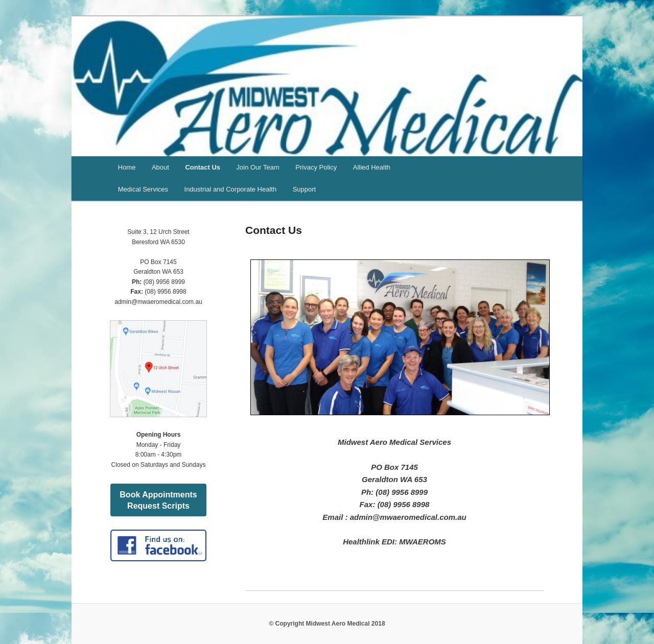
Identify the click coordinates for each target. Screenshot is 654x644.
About (160, 167)
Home (127, 167)
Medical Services (143, 189)
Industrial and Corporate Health (231, 189)
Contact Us (203, 167)
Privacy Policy (316, 167)
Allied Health (372, 167)
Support (305, 189)
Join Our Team (258, 167)
